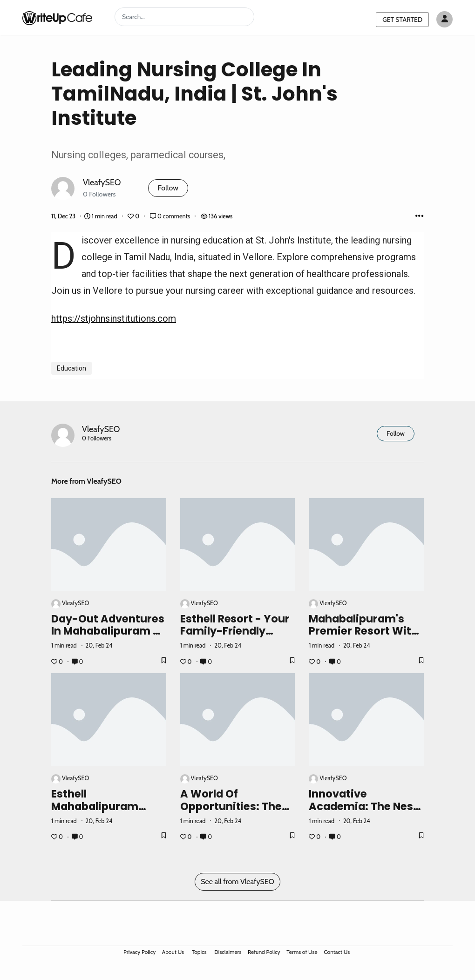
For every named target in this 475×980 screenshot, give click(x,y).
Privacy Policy (139, 952)
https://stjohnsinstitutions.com (114, 318)
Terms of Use (302, 952)
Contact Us (337, 952)
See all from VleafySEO (237, 882)
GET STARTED (402, 20)
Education (71, 368)
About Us (173, 952)
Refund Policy (264, 952)
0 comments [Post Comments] (171, 216)
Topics (199, 952)
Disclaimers (228, 952)
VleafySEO (102, 182)
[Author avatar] (444, 19)
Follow (168, 188)
